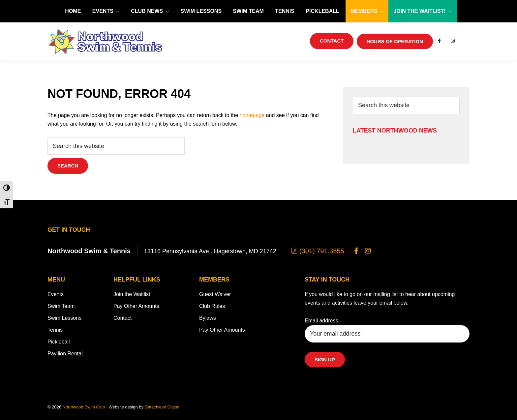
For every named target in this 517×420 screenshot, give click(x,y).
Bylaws (208, 318)
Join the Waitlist (132, 294)
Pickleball (59, 342)
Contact (122, 318)
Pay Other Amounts (136, 306)
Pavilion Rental (65, 354)
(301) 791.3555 (317, 251)
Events (56, 294)
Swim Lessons (64, 318)
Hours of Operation (395, 41)
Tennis (55, 330)
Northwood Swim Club (84, 407)
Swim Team (61, 306)
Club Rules (212, 306)
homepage (252, 115)
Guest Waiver (215, 294)
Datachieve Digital (162, 407)
